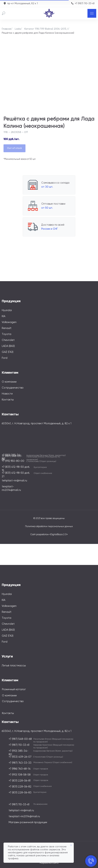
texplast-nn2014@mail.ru (24, 816)
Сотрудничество (13, 388)
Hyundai (7, 310)
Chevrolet (8, 340)
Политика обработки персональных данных (49, 526)
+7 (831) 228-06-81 (20, 781)
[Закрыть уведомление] (71, 845)
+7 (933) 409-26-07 (20, 757)
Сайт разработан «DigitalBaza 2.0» (49, 535)
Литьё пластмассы (14, 666)
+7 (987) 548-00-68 (20, 739)
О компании (9, 382)
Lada (18, 29)
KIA (4, 316)
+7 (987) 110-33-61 (85, 4)
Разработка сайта (49, 863)
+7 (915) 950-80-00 (13, 461)
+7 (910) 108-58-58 (20, 775)
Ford (5, 358)
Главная (6, 29)
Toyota (6, 334)
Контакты (8, 400)
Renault (7, 328)
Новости (7, 394)
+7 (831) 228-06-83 (20, 793)
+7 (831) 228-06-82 (20, 787)
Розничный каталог (14, 689)
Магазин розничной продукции (28, 822)
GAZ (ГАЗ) (8, 352)
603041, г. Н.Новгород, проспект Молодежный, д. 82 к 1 (37, 423)
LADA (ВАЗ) (8, 346)
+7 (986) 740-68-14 (20, 769)
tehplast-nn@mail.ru (14, 481)
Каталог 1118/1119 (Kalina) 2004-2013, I (46, 29)
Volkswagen (9, 322)
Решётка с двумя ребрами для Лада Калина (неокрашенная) (38, 33)
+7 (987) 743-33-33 (20, 763)
